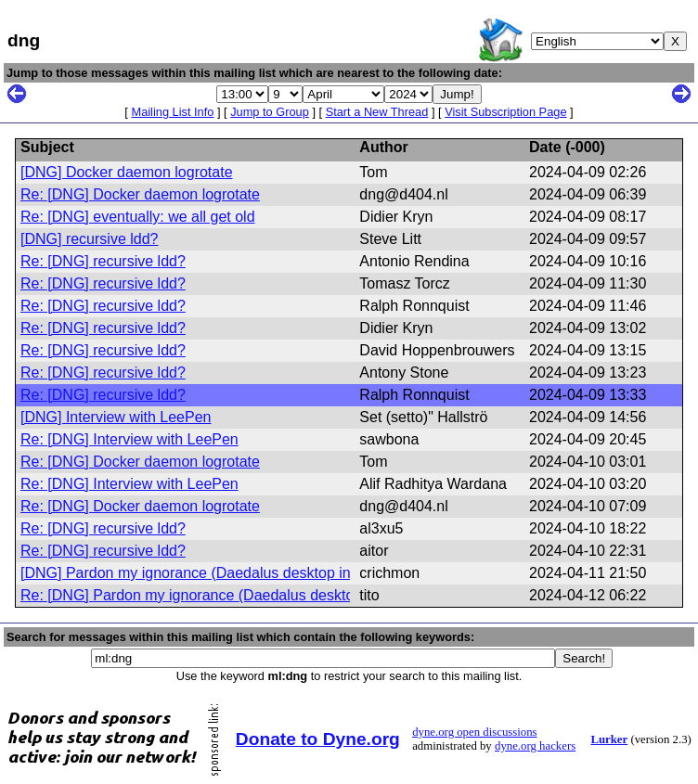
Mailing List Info (172, 112)
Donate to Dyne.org (318, 739)
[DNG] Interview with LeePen (116, 417)
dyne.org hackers (535, 746)
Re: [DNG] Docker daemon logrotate (140, 194)
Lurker (609, 739)
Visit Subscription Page (505, 112)
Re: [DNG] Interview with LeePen (129, 439)
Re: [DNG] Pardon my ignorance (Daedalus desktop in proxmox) (232, 595)
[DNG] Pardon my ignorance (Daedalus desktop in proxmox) (219, 573)
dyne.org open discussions (474, 732)
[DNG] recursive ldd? (90, 239)
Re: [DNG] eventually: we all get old (138, 217)
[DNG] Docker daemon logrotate (127, 172)
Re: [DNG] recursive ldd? (103, 261)
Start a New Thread (377, 112)
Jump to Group (270, 112)
